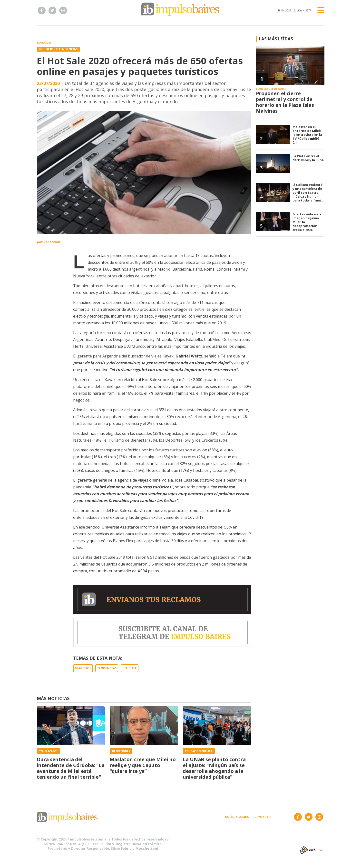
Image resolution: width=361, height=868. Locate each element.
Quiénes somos (237, 817)
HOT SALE (130, 668)
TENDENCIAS (107, 668)
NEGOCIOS (83, 668)
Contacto (263, 817)
